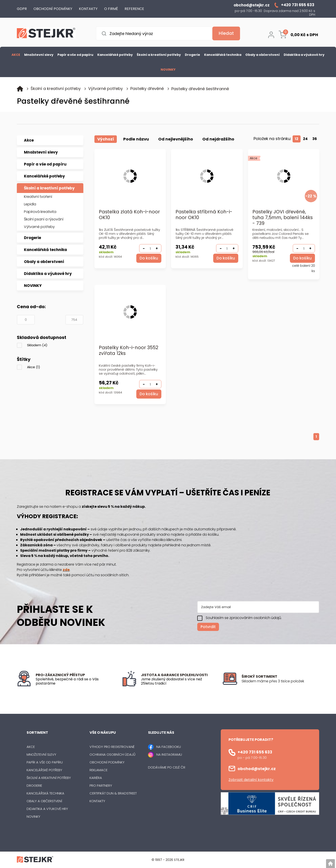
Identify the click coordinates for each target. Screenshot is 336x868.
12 (297, 139)
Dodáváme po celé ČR (167, 767)
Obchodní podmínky (107, 762)
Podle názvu (136, 139)
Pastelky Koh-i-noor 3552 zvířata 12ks (129, 351)
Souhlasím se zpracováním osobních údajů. (244, 618)
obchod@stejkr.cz (257, 769)
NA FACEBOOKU (169, 747)
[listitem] (280, 681)
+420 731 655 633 (255, 752)
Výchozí (106, 139)
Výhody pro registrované (112, 747)
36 (315, 139)
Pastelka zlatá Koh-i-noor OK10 (129, 215)
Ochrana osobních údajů (112, 754)
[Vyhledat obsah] (226, 33)
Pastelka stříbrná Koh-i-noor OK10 (204, 215)
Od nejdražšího (218, 139)
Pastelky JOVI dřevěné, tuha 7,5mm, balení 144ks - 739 (283, 218)
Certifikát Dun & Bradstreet (113, 793)
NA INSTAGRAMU (169, 754)
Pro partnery (101, 785)
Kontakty (97, 801)
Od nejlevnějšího (176, 139)
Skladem (37, 345)
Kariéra (96, 778)
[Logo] (46, 34)
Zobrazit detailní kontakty (251, 780)
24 (305, 139)
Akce (34, 367)
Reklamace (99, 770)
